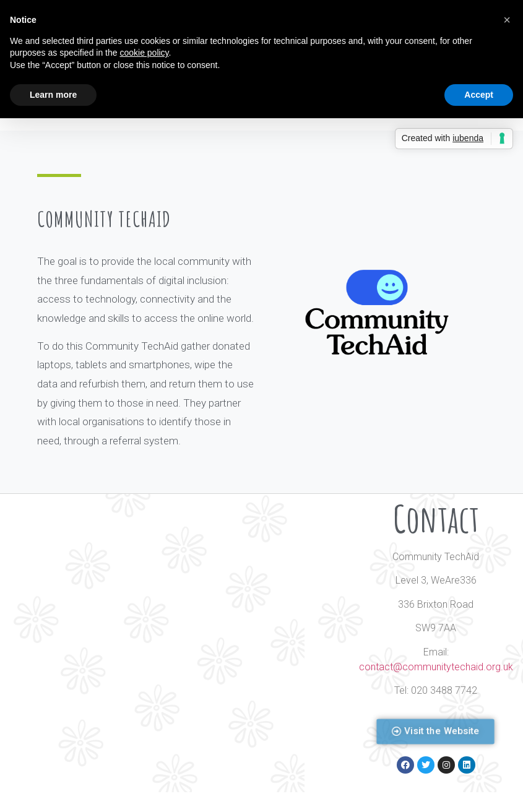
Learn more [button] (53, 95)
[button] (436, 732)
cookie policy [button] (144, 53)
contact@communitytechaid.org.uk (436, 667)
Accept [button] (479, 95)
